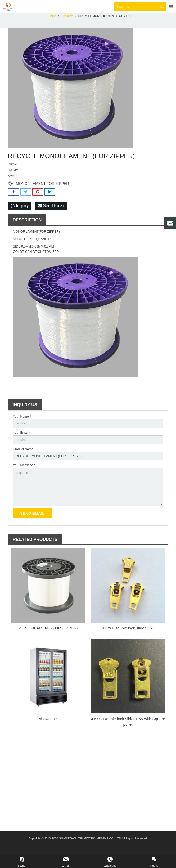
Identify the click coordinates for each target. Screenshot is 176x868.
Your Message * (24, 475)
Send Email (51, 215)
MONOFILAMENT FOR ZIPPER (42, 193)
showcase (48, 728)
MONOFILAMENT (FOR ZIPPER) (48, 638)
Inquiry (20, 215)
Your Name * (22, 426)
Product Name (23, 459)
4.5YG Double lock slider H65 (128, 638)
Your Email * (22, 442)
